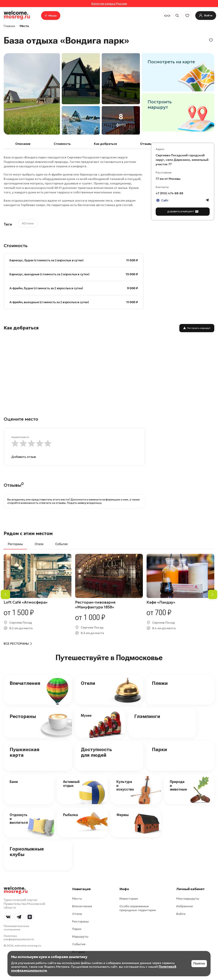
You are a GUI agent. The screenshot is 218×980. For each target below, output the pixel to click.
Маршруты (80, 936)
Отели (88, 683)
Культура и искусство (125, 786)
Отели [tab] (39, 544)
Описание (23, 144)
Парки (160, 749)
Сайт (162, 200)
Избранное (185, 906)
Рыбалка (70, 815)
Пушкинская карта (25, 752)
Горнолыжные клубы (27, 852)
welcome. (16, 890)
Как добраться (105, 144)
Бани (14, 782)
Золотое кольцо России (109, 4)
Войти (181, 914)
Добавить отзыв (24, 457)
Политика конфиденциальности (19, 938)
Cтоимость (62, 144)
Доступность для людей (96, 752)
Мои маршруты (188, 898)
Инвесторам (129, 898)
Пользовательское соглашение (16, 928)
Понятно (199, 964)
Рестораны (23, 716)
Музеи (86, 715)
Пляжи (160, 683)
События (79, 944)
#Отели (28, 223)
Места (24, 26)
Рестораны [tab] (15, 544)
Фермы (123, 815)
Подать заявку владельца (84, 503)
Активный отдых (71, 784)
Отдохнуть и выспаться (19, 819)
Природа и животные (178, 786)
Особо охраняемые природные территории (138, 908)
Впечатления (25, 683)
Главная (9, 26)
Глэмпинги (147, 716)
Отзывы (146, 144)
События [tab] (61, 544)
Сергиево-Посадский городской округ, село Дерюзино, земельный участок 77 (182, 160)
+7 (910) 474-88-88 (169, 193)
